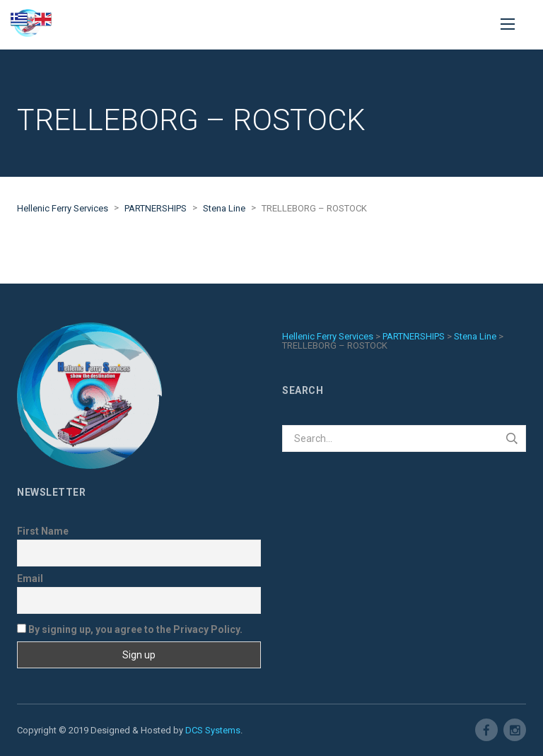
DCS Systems (213, 730)
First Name (43, 531)
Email (30, 578)
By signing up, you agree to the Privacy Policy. (130, 629)
